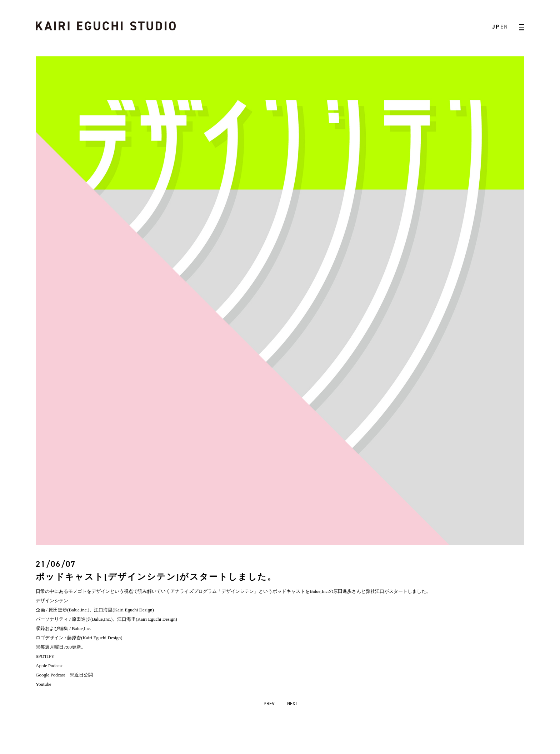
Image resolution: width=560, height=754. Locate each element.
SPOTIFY (45, 656)
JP (496, 27)
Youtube (43, 684)
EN (504, 27)
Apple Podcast (49, 666)
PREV (269, 703)
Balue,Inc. (319, 591)
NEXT (292, 703)
